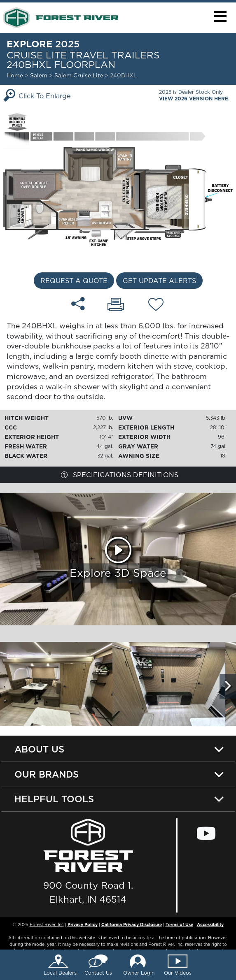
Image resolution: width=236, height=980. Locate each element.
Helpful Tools (54, 799)
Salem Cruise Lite (79, 75)
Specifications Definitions (120, 475)
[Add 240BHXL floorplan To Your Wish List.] (156, 306)
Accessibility (210, 924)
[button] (220, 16)
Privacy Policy (83, 924)
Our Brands (47, 774)
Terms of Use (179, 924)
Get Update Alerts (159, 281)
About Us (39, 749)
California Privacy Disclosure (132, 924)
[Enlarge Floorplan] (118, 179)
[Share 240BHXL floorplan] (78, 304)
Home (15, 75)
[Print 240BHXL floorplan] (116, 305)
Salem (39, 75)
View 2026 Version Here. (194, 99)
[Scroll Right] (228, 686)
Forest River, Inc (47, 924)
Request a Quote (74, 281)
